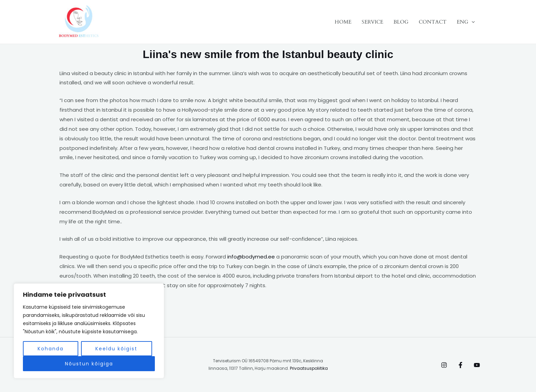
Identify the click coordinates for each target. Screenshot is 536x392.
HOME (343, 22)
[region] (89, 331)
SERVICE (372, 22)
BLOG (401, 22)
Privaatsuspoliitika (309, 368)
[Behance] (477, 365)
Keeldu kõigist (116, 349)
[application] (472, 22)
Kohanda (51, 349)
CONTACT (433, 22)
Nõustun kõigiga (89, 364)
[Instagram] (444, 365)
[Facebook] (460, 365)
